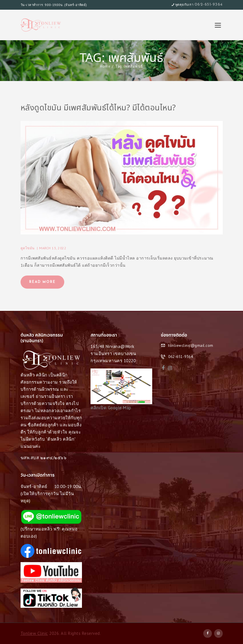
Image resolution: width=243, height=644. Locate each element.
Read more (42, 282)
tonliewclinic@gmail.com (191, 346)
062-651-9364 (209, 5)
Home (105, 66)
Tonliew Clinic (34, 633)
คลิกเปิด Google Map (111, 408)
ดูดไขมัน (28, 248)
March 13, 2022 (53, 248)
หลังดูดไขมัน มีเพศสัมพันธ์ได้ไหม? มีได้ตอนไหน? (98, 108)
